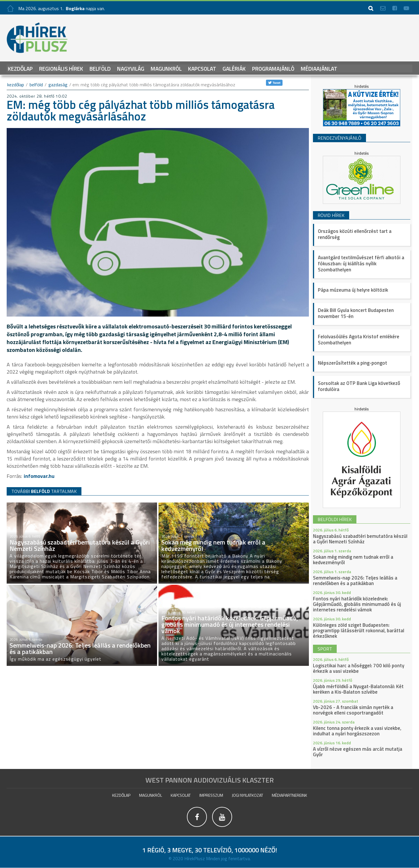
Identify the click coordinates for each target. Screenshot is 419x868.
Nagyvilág (131, 68)
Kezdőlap (20, 68)
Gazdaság (58, 85)
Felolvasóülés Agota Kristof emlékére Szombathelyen (359, 340)
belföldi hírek (335, 519)
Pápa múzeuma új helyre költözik (353, 290)
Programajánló (273, 68)
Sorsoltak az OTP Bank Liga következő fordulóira (359, 386)
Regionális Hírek (61, 68)
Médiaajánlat (319, 68)
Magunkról (166, 68)
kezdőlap (16, 85)
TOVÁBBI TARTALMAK (44, 491)
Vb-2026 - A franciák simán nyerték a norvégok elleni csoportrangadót (353, 710)
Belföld (100, 68)
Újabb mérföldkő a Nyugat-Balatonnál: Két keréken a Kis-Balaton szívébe (358, 689)
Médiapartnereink (289, 795)
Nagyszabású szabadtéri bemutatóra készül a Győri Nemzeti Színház (360, 539)
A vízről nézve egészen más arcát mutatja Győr (358, 752)
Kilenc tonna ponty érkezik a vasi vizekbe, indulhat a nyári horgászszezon (357, 731)
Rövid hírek (331, 215)
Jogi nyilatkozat (247, 795)
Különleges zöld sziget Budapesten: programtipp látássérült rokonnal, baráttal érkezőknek (359, 631)
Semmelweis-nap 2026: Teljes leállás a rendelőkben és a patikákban (355, 581)
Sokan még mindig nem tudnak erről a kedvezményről (353, 560)
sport (325, 649)
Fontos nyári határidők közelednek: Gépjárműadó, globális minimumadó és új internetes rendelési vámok (357, 604)
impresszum (211, 795)
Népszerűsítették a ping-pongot (352, 363)
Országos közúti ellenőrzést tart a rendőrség (355, 234)
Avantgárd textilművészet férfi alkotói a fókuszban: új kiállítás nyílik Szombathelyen (361, 264)
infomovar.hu (39, 476)
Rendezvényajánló (339, 138)
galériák (234, 68)
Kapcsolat (202, 68)
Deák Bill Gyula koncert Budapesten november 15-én (356, 313)
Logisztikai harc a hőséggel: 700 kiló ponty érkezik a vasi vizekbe (359, 668)
